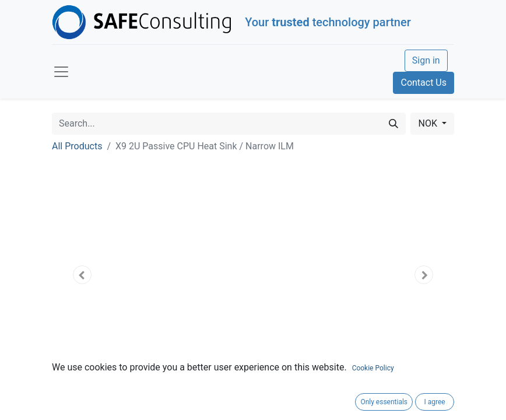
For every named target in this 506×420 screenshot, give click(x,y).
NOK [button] (428, 123)
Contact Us (424, 83)
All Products (77, 146)
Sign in (426, 60)
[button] (82, 275)
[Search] (393, 124)
